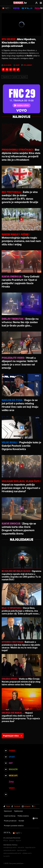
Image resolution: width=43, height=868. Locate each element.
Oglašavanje (18, 811)
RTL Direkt (28, 65)
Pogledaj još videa (13, 736)
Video (12, 788)
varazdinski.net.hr (10, 850)
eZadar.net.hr (27, 853)
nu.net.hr (7, 856)
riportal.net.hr (22, 850)
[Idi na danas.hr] (20, 3)
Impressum (8, 811)
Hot (11, 763)
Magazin (13, 769)
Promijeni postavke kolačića (14, 826)
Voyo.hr (18, 840)
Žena (11, 782)
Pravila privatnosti (10, 821)
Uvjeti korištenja (10, 816)
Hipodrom (6, 77)
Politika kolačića (23, 816)
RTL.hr (6, 840)
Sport (12, 757)
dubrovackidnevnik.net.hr (12, 853)
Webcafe (13, 776)
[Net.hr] (18, 833)
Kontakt (21, 821)
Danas (12, 751)
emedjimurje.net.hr (10, 847)
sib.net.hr (21, 847)
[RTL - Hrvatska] (7, 833)
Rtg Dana (24, 77)
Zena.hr (12, 840)
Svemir (15, 77)
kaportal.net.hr (31, 847)
